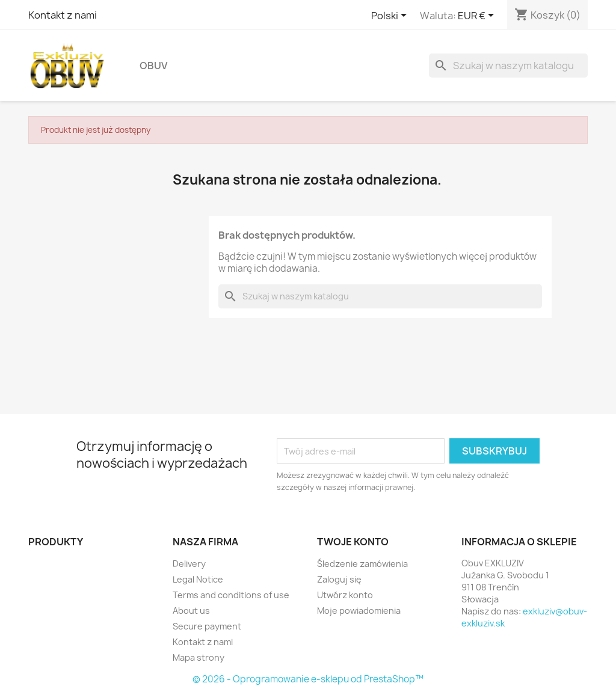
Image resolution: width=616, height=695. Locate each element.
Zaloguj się (339, 579)
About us (191, 611)
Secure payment (207, 626)
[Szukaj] (508, 66)
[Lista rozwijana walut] (478, 16)
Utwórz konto (345, 595)
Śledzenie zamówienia (362, 564)
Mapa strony (199, 657)
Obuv (153, 66)
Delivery (189, 564)
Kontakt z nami (63, 15)
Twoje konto (353, 542)
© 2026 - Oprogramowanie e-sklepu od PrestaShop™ (308, 679)
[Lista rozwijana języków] (391, 16)
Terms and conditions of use (231, 595)
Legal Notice (198, 579)
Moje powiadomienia (359, 611)
